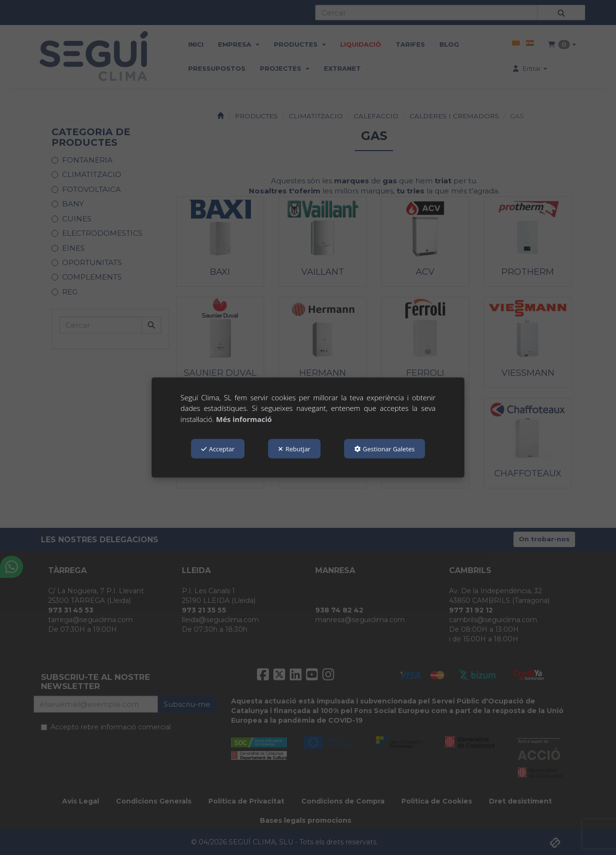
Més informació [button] (244, 419)
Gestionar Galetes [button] (385, 449)
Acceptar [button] (218, 449)
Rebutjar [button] (294, 449)
